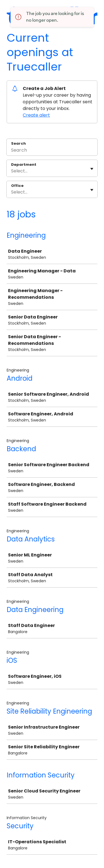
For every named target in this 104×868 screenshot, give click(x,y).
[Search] (52, 151)
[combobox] (12, 171)
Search (18, 143)
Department (24, 165)
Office (17, 186)
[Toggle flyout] (92, 169)
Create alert (36, 115)
